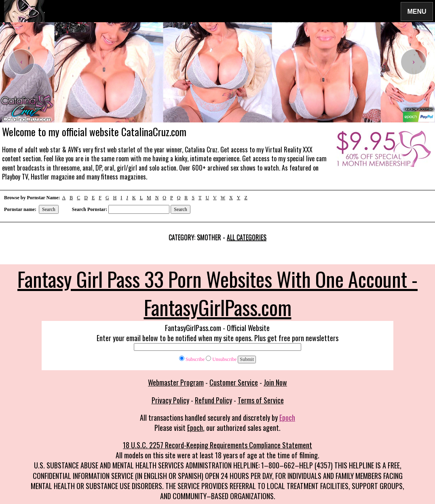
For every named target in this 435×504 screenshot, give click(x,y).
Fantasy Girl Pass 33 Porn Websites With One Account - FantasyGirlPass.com (217, 293)
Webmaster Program (176, 382)
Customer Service (234, 382)
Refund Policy (213, 400)
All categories (247, 237)
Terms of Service (261, 400)
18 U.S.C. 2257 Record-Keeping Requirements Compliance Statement (217, 445)
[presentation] (21, 62)
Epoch (287, 418)
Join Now (275, 382)
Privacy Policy (170, 400)
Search (49, 209)
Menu (417, 11)
